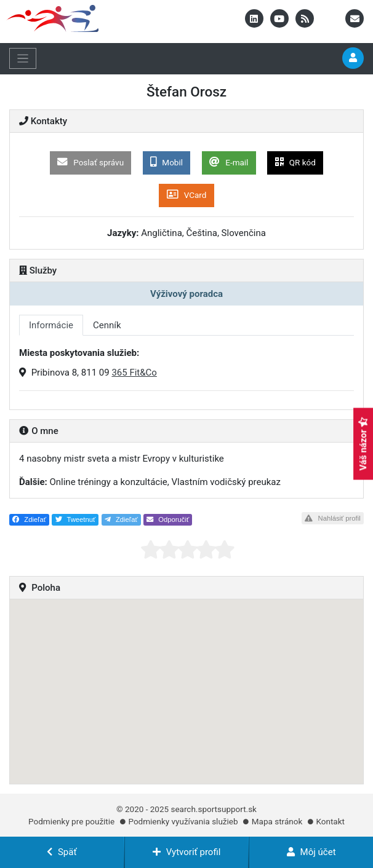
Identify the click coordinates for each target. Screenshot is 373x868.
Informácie (51, 325)
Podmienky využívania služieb (183, 821)
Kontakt (330, 821)
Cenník (107, 325)
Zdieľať (29, 519)
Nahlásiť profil (332, 518)
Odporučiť (168, 519)
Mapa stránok (277, 821)
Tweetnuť (76, 519)
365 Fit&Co (134, 373)
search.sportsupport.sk (214, 809)
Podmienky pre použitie (71, 821)
